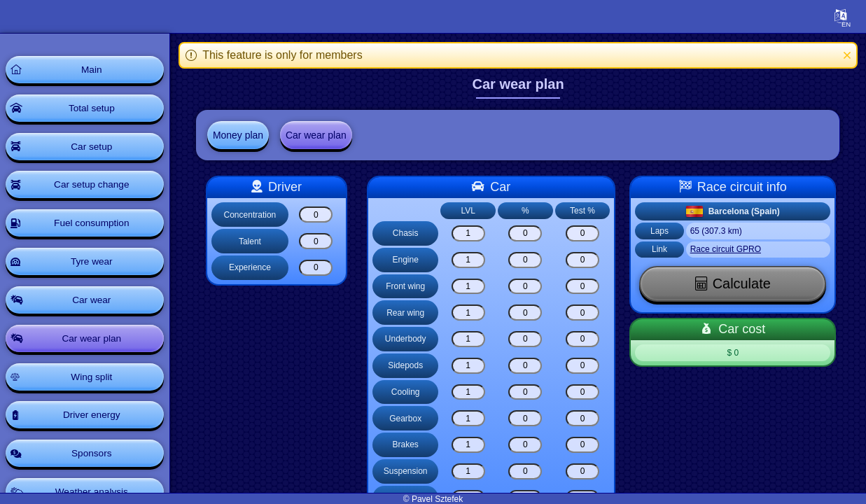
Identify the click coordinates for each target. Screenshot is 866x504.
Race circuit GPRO (728, 250)
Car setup (94, 148)
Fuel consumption (94, 227)
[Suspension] (470, 471)
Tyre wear (94, 266)
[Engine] (470, 260)
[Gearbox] (470, 419)
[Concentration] (319, 215)
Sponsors (94, 462)
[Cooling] (470, 392)
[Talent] (319, 242)
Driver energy (94, 423)
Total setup (95, 109)
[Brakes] (470, 445)
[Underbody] (470, 339)
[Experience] (319, 268)
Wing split (94, 384)
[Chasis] (470, 233)
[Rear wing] (470, 313)
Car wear (94, 305)
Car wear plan (94, 344)
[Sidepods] (470, 366)
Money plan (241, 135)
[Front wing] (470, 287)
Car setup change (94, 188)
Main (94, 70)
